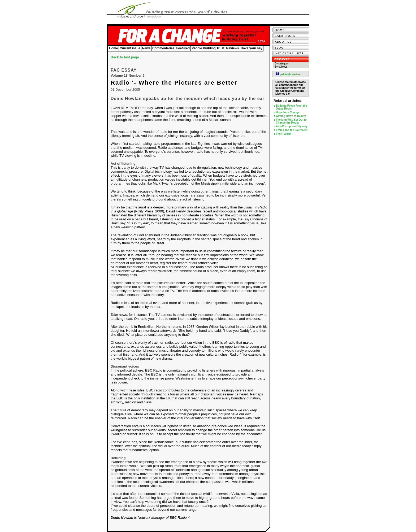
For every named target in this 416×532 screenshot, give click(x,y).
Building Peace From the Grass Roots (291, 107)
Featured (183, 48)
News (146, 48)
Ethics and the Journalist (292, 130)
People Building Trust (208, 48)
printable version (288, 74)
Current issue (130, 48)
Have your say (252, 48)
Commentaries (163, 48)
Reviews (232, 48)
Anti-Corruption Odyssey (292, 126)
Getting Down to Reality (291, 116)
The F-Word (283, 134)
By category (282, 64)
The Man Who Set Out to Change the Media (291, 121)
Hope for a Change (288, 112)
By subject (281, 67)
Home (113, 48)
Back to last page (125, 57)
